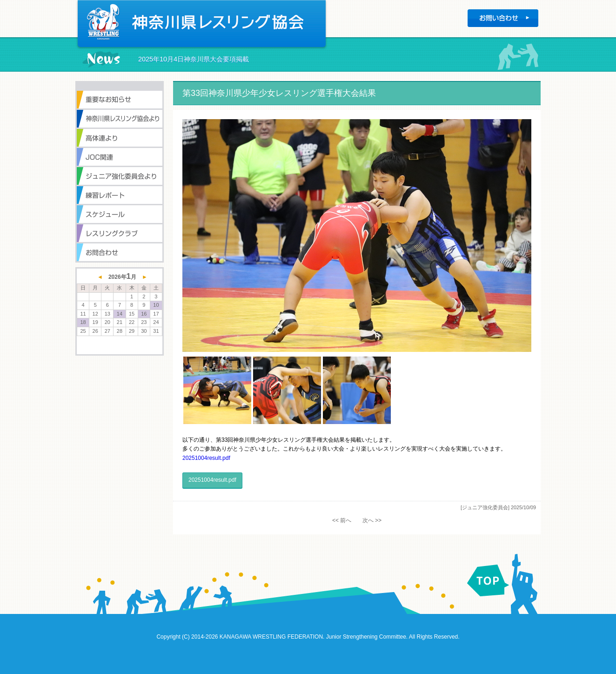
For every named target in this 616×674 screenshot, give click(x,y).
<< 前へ (342, 520)
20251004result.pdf (206, 458)
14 (120, 314)
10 (156, 305)
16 (144, 314)
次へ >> (372, 520)
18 (83, 322)
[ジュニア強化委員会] (485, 507)
